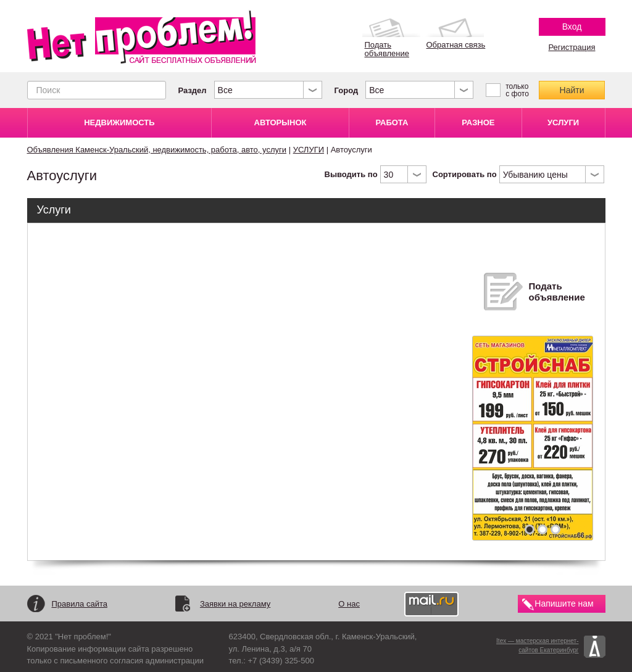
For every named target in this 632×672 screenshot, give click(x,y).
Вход (572, 27)
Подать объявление (557, 292)
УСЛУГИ (563, 122)
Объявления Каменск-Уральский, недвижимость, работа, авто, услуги (157, 150)
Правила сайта (80, 604)
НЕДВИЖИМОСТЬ (119, 122)
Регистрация (572, 47)
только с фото (517, 90)
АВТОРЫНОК (281, 122)
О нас (349, 604)
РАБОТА (392, 122)
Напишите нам (564, 604)
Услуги (54, 210)
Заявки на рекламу (235, 604)
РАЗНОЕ (478, 122)
